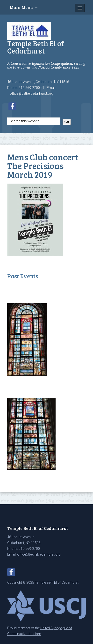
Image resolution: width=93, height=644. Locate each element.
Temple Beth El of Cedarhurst (36, 47)
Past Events (23, 276)
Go (67, 122)
